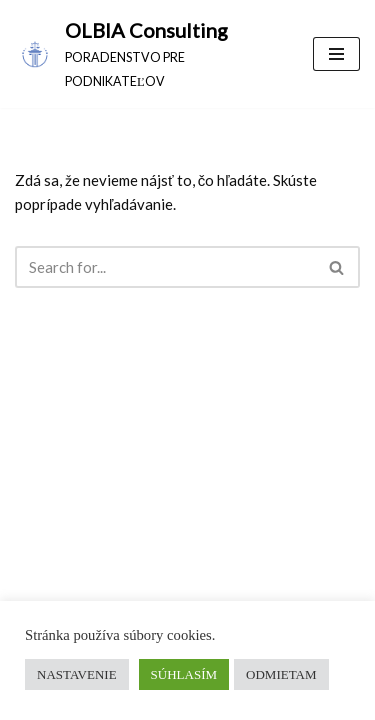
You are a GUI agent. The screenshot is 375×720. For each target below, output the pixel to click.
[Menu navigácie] (336, 54)
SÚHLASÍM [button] (184, 674)
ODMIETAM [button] (281, 674)
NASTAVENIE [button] (77, 674)
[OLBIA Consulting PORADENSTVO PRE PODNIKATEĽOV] (149, 54)
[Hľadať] (165, 267)
